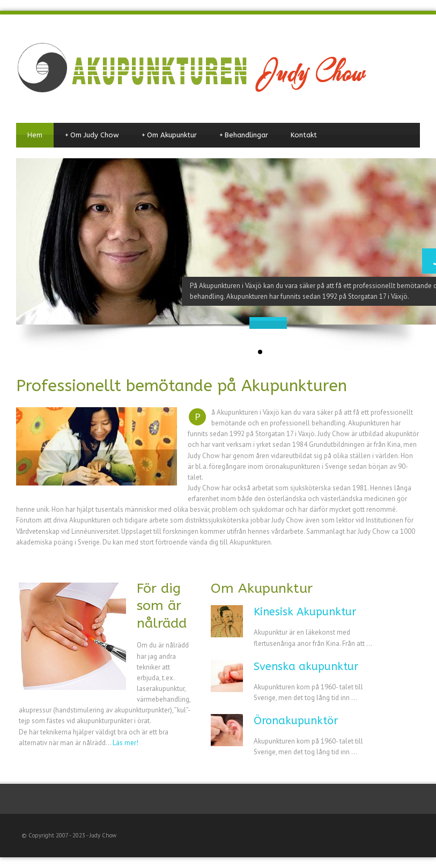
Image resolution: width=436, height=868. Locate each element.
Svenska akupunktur (306, 667)
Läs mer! (125, 743)
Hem (35, 135)
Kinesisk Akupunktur (305, 612)
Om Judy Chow (92, 135)
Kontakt (304, 135)
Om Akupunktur (169, 135)
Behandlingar (244, 135)
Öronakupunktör (296, 721)
